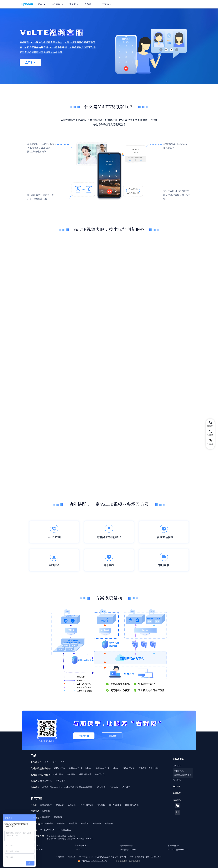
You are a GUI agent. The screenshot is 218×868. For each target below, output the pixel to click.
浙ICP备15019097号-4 (129, 857)
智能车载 (97, 824)
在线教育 (71, 836)
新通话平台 (61, 781)
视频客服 (72, 805)
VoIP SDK (114, 787)
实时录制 (71, 774)
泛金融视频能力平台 (183, 775)
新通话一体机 (46, 781)
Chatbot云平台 (56, 787)
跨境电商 (62, 839)
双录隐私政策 (135, 861)
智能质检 (101, 805)
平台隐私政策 (122, 861)
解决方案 (57, 4)
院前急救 (46, 811)
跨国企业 (90, 839)
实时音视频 (179, 771)
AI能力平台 (58, 774)
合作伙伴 (89, 4)
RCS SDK (126, 787)
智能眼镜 (61, 824)
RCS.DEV (177, 780)
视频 (156, 768)
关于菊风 (106, 4)
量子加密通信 (115, 805)
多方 (88, 768)
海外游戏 (71, 839)
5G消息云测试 (65, 830)
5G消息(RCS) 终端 (83, 787)
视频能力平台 (59, 768)
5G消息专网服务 (47, 830)
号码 (62, 762)
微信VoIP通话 (129, 768)
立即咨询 (30, 62)
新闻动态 (177, 793)
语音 (46, 762)
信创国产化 (100, 774)
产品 (42, 4)
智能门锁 (85, 824)
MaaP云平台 (69, 787)
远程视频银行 (46, 805)
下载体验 (112, 736)
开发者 (74, 4)
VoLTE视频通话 (86, 805)
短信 (54, 762)
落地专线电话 (85, 774)
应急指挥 (46, 817)
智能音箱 (109, 824)
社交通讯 (62, 836)
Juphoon (61, 857)
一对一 (82, 768)
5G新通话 (101, 787)
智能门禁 (73, 824)
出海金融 (80, 839)
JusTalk (72, 857)
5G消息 (45, 787)
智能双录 (60, 805)
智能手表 (49, 824)
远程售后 (58, 817)
